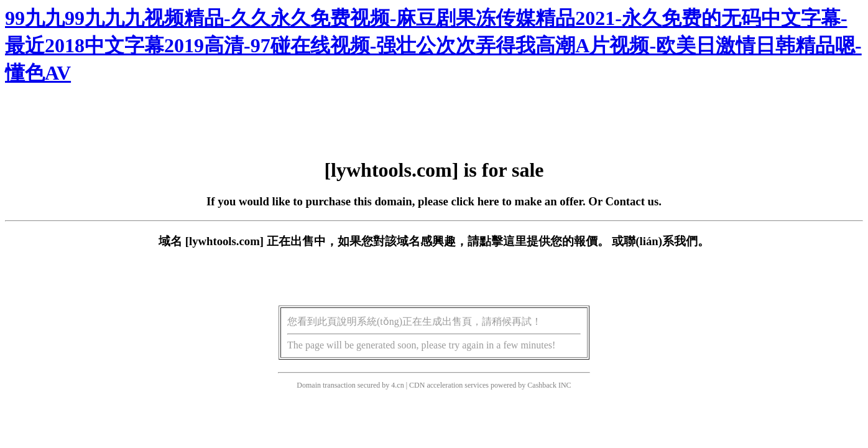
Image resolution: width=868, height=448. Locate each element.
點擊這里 (503, 241)
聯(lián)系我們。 (667, 241)
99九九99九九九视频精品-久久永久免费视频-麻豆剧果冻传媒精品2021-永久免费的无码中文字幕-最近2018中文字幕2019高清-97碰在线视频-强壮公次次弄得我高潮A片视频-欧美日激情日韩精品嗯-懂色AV (433, 45)
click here (475, 201)
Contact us (632, 201)
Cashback (542, 385)
